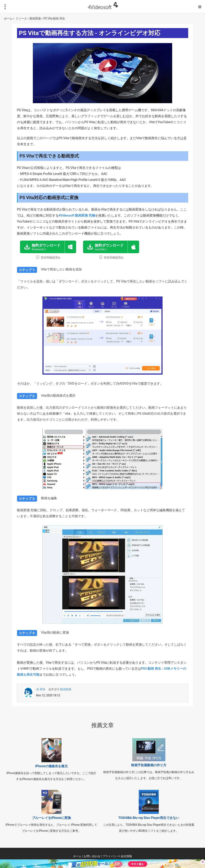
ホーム (8, 18)
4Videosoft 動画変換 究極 (77, 215)
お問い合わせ (92, 856)
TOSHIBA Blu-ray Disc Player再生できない (149, 818)
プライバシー (111, 856)
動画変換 (35, 18)
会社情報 (126, 856)
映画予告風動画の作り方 (149, 765)
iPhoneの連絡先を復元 (51, 766)
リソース (21, 18)
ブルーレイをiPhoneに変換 (51, 818)
